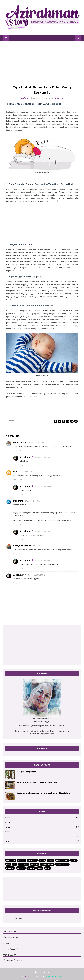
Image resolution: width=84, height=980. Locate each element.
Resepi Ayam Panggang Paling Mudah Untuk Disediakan (43, 793)
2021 (43, 841)
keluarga (35, 864)
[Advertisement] (42, 63)
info (14, 864)
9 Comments (61, 98)
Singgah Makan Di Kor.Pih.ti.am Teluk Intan (37, 782)
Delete (21, 451)
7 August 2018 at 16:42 (44, 560)
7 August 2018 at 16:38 (44, 457)
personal (31, 868)
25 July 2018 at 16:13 (26, 472)
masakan (10, 868)
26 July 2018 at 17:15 (40, 546)
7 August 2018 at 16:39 (44, 486)
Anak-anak (11, 860)
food (8, 864)
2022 (43, 837)
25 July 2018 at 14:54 (36, 443)
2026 (43, 818)
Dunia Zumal (20, 443)
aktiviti (42, 860)
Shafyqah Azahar (22, 546)
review (48, 868)
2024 (43, 827)
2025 (43, 823)
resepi (40, 868)
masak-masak (62, 864)
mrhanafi (18, 501)
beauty (50, 860)
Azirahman (25, 98)
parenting (21, 868)
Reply (15, 451)
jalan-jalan (24, 864)
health (12, 421)
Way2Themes (29, 976)
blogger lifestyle (62, 860)
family (74, 860)
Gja (15, 472)
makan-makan (47, 864)
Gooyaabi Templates (54, 976)
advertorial (32, 860)
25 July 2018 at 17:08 (33, 501)
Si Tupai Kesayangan (27, 772)
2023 (43, 832)
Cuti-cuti (22, 860)
